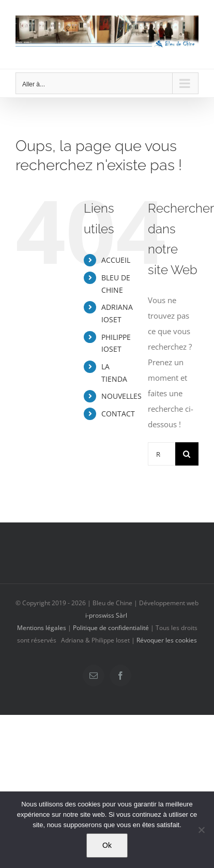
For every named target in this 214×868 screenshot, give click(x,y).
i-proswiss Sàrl (106, 615)
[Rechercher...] (162, 454)
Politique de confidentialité (111, 628)
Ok (107, 845)
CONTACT (118, 414)
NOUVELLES (121, 396)
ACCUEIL (116, 260)
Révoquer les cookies (167, 640)
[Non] (201, 830)
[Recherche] (187, 454)
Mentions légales (42, 628)
